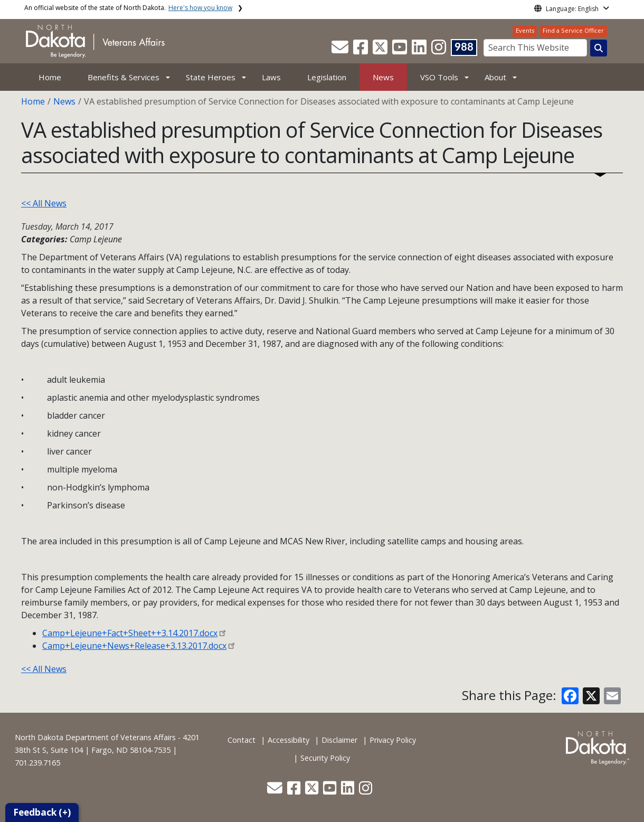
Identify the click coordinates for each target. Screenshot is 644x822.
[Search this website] (599, 48)
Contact (241, 740)
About (495, 77)
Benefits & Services (124, 77)
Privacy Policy (393, 740)
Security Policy (325, 758)
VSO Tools (439, 77)
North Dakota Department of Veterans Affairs (95, 737)
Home (50, 77)
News (383, 77)
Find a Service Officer (573, 30)
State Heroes (211, 77)
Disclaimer (339, 740)
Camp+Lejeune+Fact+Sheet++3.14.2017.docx (130, 633)
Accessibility (288, 740)
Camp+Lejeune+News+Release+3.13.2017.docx (134, 646)
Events (525, 30)
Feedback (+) (42, 812)
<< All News (44, 203)
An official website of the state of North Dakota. (128, 8)
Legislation (327, 77)
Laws (271, 77)
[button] (341, 50)
